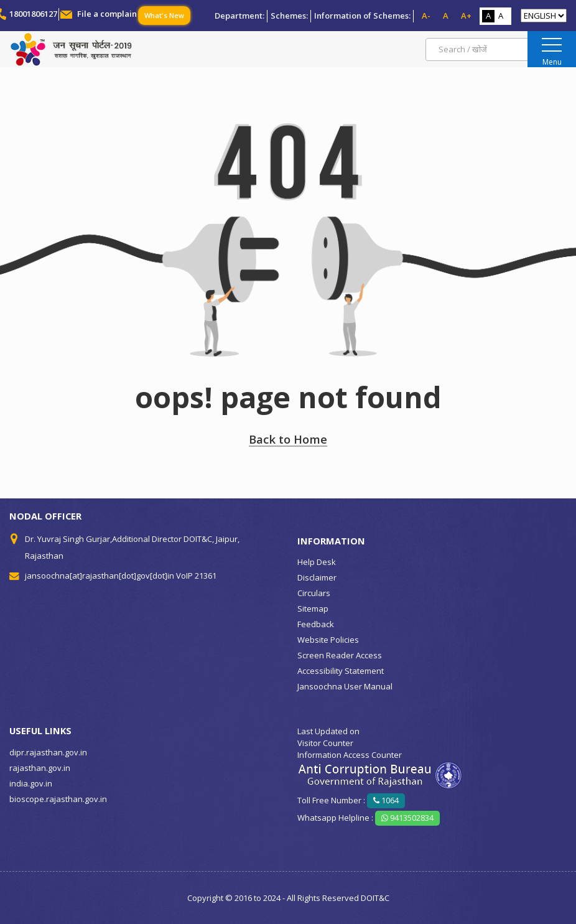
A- (426, 16)
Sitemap (313, 609)
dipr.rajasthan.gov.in (48, 752)
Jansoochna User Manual (345, 686)
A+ (466, 16)
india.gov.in (31, 783)
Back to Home (288, 439)
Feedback (316, 624)
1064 (386, 800)
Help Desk (317, 562)
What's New (164, 15)
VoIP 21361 (196, 576)
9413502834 (407, 818)
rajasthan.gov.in (40, 768)
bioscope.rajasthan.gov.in (58, 799)
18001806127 (33, 14)
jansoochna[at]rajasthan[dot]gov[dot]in (100, 576)
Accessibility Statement (341, 671)
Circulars (314, 593)
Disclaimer (317, 577)
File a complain (107, 14)
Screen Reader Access (340, 655)
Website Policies (328, 640)
